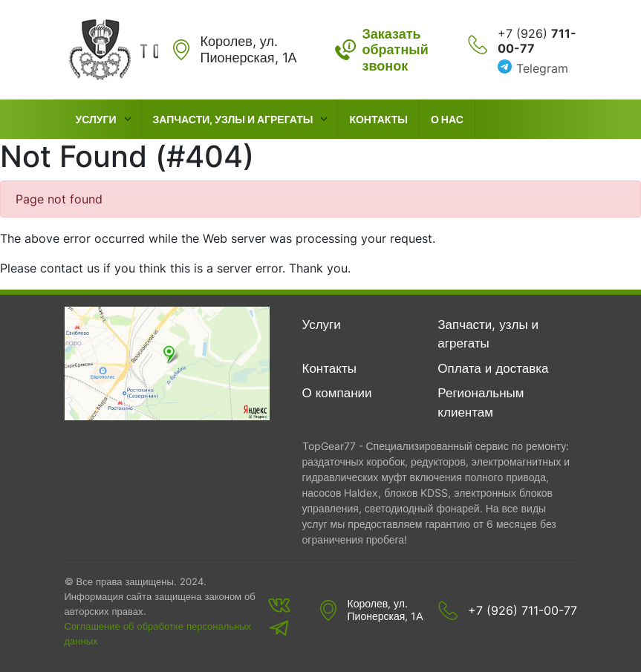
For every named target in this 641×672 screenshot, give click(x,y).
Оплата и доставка (493, 368)
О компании (337, 393)
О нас (447, 119)
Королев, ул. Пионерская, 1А (385, 610)
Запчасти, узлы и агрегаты (233, 119)
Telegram (542, 68)
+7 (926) (537, 41)
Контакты (378, 119)
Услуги (96, 119)
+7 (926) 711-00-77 (523, 610)
